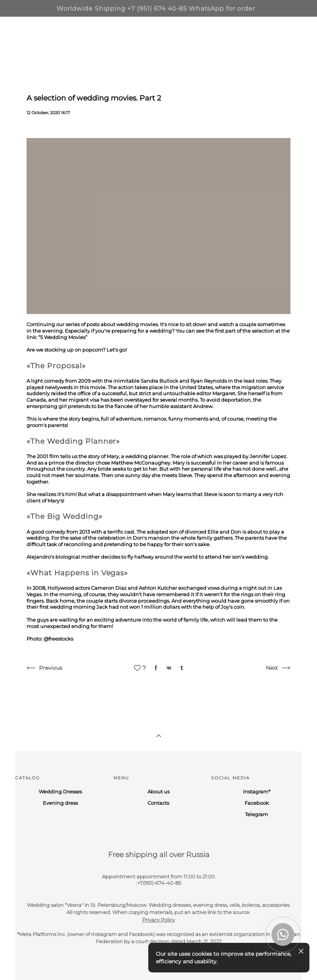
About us (158, 792)
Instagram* (257, 792)
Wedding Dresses (60, 792)
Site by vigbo (29, 962)
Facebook (257, 803)
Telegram (257, 814)
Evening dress (60, 803)
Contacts (158, 803)
